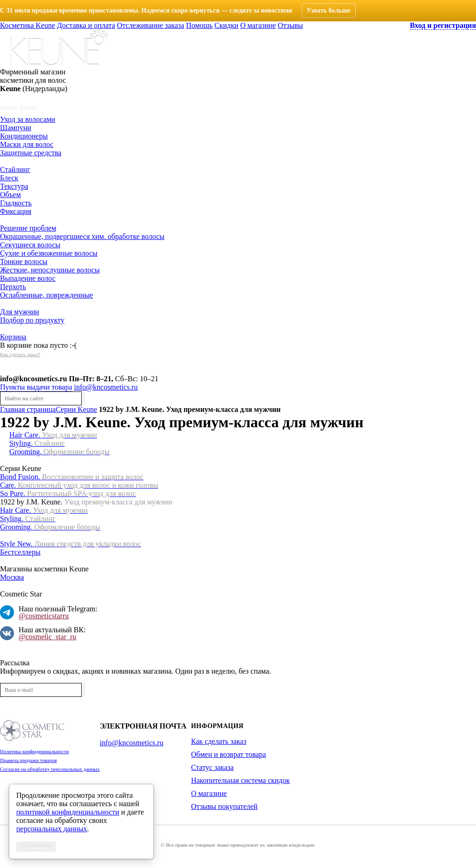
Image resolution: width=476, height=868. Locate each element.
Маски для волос (27, 144)
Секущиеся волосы (30, 245)
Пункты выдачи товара (36, 387)
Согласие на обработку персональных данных (50, 769)
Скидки (226, 25)
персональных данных (52, 829)
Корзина (13, 337)
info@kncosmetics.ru (33, 379)
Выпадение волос (28, 278)
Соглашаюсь (36, 847)
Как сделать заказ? (20, 354)
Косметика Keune (28, 25)
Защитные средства (31, 153)
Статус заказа (212, 767)
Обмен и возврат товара (228, 754)
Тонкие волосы (24, 262)
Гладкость (16, 203)
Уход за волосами (28, 119)
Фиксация (16, 211)
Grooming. (59, 452)
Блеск (9, 178)
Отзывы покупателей (224, 806)
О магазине (258, 25)
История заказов (26, 370)
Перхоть (13, 287)
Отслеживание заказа (151, 25)
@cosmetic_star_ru (47, 637)
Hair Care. (53, 435)
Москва (12, 577)
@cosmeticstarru (44, 616)
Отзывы (291, 25)
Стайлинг (15, 169)
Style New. (70, 544)
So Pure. (68, 494)
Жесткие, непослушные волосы (50, 270)
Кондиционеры (24, 136)
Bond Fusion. (72, 477)
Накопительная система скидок (240, 780)
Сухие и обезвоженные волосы (49, 253)
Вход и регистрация (443, 25)
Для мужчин (20, 312)
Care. (79, 485)
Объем (10, 195)
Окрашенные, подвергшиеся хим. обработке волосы (82, 236)
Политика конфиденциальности (34, 751)
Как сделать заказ (219, 741)
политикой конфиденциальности (68, 812)
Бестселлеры (20, 552)
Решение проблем (28, 228)
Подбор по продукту (32, 320)
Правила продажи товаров (28, 760)
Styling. (37, 443)
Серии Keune (18, 108)
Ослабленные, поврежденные (46, 295)
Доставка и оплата (86, 25)
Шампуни (16, 128)
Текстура (14, 186)
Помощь (199, 25)
